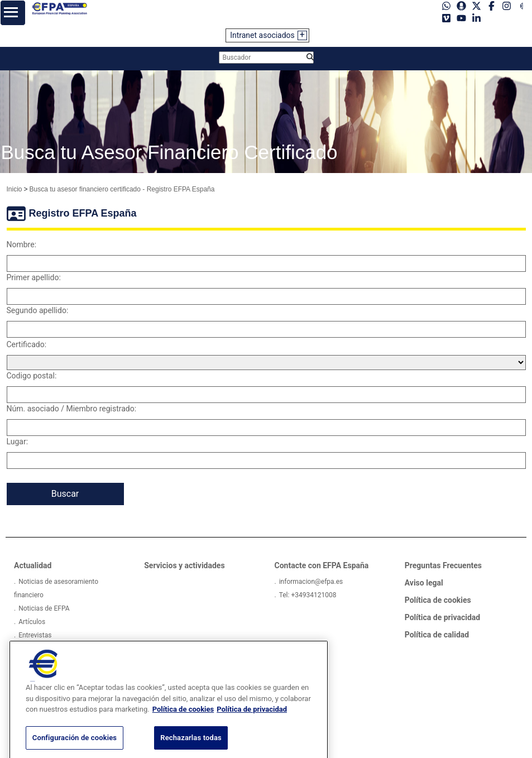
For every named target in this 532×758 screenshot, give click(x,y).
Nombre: (22, 244)
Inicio (15, 189)
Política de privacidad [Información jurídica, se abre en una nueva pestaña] (252, 720)
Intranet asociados (262, 35)
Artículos (32, 622)
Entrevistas (35, 635)
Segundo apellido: (38, 310)
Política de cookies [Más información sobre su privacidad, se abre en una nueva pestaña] (183, 720)
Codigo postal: (32, 376)
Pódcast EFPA (39, 649)
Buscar (65, 494)
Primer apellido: (34, 277)
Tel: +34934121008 (308, 595)
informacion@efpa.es (311, 582)
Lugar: (18, 442)
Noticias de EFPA (44, 608)
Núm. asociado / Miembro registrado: (72, 409)
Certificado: (27, 344)
